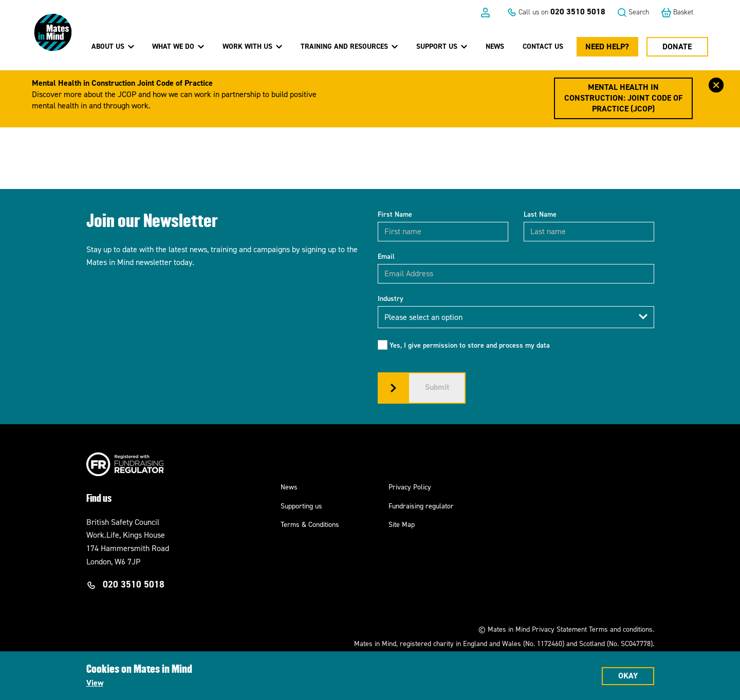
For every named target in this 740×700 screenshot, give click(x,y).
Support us (442, 46)
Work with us (252, 46)
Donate (677, 46)
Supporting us (301, 506)
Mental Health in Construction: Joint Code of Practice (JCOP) (623, 98)
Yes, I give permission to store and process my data (470, 345)
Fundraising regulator (421, 506)
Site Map (402, 525)
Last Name (540, 214)
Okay (628, 676)
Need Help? (607, 46)
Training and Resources (349, 46)
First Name (395, 214)
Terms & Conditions (310, 525)
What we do (178, 46)
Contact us (543, 46)
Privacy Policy (410, 487)
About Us (113, 46)
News (495, 46)
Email (386, 257)
